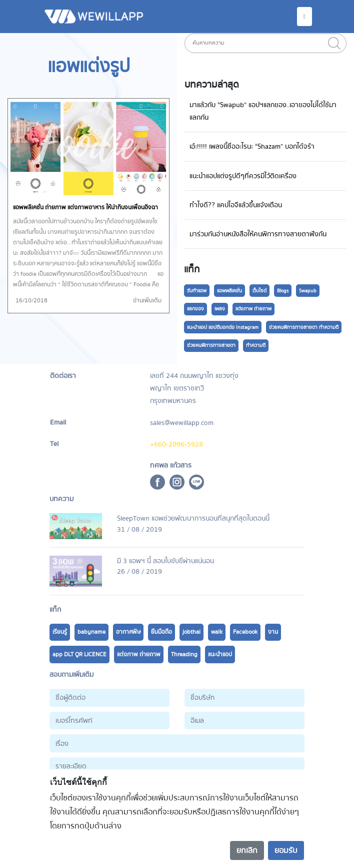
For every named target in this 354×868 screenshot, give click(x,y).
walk (217, 632)
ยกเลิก (247, 850)
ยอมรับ (286, 850)
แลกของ (195, 309)
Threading (184, 655)
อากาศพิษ (128, 632)
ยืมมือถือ (161, 632)
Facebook (245, 632)
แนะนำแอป (220, 655)
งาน (273, 632)
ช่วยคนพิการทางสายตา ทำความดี (304, 327)
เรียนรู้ (60, 632)
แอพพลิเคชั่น (229, 291)
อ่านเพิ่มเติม (147, 301)
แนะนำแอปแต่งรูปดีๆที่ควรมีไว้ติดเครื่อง (243, 176)
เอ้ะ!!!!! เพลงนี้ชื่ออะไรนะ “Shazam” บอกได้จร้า (252, 146)
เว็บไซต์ (259, 291)
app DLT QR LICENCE (79, 655)
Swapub (308, 291)
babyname (91, 632)
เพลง (220, 309)
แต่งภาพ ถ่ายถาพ (253, 309)
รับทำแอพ (197, 291)
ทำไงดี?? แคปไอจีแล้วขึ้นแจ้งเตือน (236, 205)
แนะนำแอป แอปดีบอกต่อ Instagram (223, 327)
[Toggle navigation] (304, 17)
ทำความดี (256, 345)
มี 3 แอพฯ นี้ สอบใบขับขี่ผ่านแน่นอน (165, 561)
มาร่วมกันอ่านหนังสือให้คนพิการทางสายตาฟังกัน (258, 234)
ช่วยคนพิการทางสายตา (211, 345)
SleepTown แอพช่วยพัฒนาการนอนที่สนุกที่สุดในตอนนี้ (193, 518)
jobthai (191, 632)
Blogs (283, 291)
